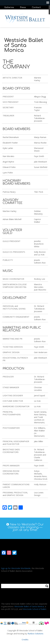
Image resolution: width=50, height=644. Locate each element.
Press (23, 7)
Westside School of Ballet (35, 609)
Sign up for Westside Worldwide (16, 568)
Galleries (9, 7)
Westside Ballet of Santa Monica (29, 606)
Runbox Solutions (35, 633)
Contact (36, 7)
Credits (25, 639)
